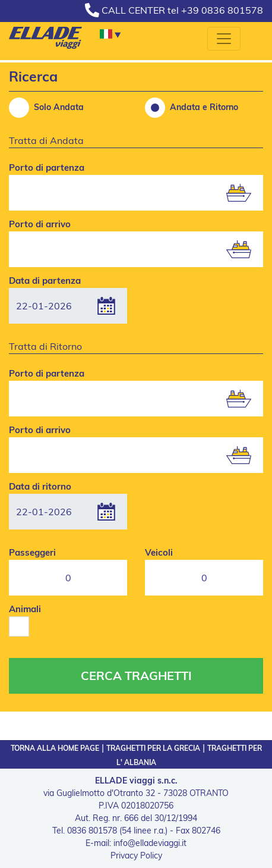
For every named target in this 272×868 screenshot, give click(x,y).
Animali (25, 609)
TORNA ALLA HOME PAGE (55, 748)
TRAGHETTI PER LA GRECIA (153, 748)
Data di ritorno (40, 486)
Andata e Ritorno (192, 108)
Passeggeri (32, 552)
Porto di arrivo (40, 224)
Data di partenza (45, 281)
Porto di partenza (47, 167)
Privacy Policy (136, 856)
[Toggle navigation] (224, 39)
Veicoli (159, 552)
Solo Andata (46, 108)
